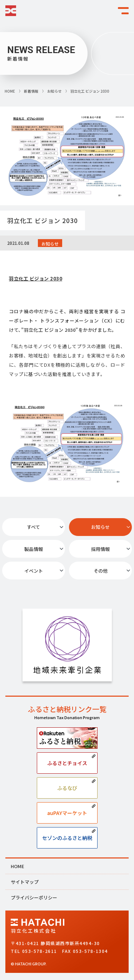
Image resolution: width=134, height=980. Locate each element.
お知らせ (100, 527)
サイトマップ (25, 882)
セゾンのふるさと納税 (67, 838)
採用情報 (100, 549)
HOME (18, 866)
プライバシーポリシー (34, 898)
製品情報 (34, 549)
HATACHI (11, 11)
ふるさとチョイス (67, 763)
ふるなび (67, 788)
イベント (34, 571)
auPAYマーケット (67, 813)
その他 (101, 571)
